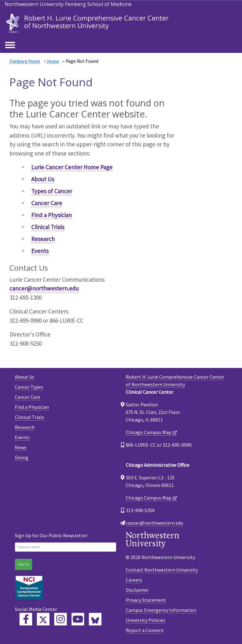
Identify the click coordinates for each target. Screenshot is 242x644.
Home (53, 61)
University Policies (146, 620)
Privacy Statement (146, 600)
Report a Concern (145, 630)
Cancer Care (47, 203)
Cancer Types (29, 387)
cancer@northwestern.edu (44, 288)
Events (40, 251)
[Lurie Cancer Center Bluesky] (95, 619)
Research (43, 239)
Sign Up (23, 564)
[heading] (88, 23)
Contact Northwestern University (162, 570)
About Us (43, 179)
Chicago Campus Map (149, 432)
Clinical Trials (48, 227)
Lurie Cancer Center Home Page (72, 167)
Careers (134, 580)
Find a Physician (52, 215)
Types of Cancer (52, 191)
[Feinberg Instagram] (60, 619)
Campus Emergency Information (161, 610)
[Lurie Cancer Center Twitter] (43, 619)
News (21, 447)
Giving (22, 457)
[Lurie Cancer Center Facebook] (26, 619)
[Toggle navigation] (10, 45)
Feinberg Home (25, 61)
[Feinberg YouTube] (78, 619)
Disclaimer (137, 590)
